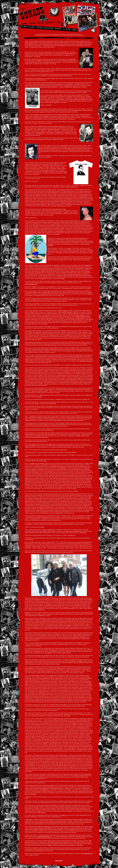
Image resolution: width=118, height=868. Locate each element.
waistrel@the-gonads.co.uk (86, 361)
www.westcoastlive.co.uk (31, 284)
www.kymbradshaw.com (87, 853)
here (43, 527)
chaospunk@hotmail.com (44, 837)
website (63, 815)
